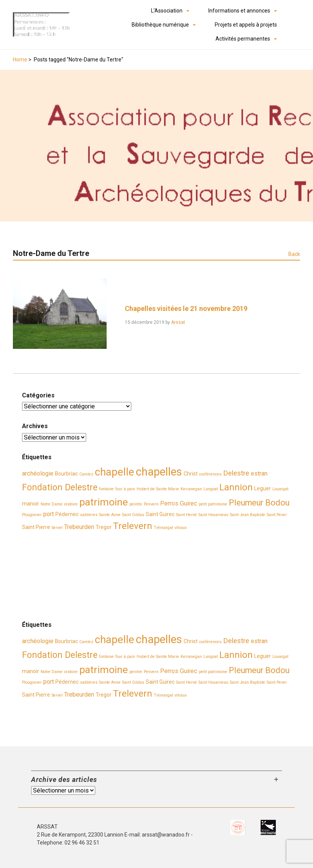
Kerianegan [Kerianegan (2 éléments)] (191, 489)
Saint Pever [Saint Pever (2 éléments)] (277, 515)
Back (294, 254)
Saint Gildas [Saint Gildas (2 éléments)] (133, 515)
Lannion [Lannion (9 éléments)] (236, 487)
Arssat (178, 322)
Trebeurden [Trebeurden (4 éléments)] (79, 527)
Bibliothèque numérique (160, 25)
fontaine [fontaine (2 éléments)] (106, 489)
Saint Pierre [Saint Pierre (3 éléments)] (36, 527)
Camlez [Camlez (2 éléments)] (86, 474)
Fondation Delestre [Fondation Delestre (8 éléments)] (60, 487)
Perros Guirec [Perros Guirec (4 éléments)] (179, 503)
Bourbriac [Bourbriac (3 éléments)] (66, 474)
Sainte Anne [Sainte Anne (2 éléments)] (110, 515)
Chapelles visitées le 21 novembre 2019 (186, 308)
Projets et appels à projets (246, 25)
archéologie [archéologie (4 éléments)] (38, 473)
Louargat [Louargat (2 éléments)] (280, 489)
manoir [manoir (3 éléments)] (31, 504)
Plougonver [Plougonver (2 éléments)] (32, 515)
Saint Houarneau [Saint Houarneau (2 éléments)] (213, 515)
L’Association (167, 11)
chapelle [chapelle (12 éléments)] (115, 472)
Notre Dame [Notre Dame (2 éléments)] (52, 504)
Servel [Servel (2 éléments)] (57, 528)
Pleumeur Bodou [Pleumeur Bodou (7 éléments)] (259, 503)
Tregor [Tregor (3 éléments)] (104, 527)
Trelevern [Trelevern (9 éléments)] (133, 526)
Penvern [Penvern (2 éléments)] (151, 504)
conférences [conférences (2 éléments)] (210, 474)
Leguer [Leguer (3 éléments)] (263, 488)
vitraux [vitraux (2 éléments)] (181, 528)
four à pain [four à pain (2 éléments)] (125, 489)
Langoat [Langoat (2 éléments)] (211, 489)
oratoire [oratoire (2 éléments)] (71, 504)
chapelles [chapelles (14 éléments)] (159, 472)
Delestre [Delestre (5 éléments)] (236, 473)
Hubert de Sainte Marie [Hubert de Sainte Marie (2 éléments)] (158, 489)
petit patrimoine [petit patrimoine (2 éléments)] (213, 504)
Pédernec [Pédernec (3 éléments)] (67, 514)
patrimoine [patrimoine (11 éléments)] (104, 502)
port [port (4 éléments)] (49, 514)
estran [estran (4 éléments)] (259, 473)
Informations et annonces (239, 11)
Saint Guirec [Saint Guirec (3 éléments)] (160, 514)
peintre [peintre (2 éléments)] (136, 504)
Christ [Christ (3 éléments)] (191, 474)
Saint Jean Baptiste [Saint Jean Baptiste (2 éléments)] (248, 515)
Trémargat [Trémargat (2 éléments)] (163, 528)
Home (20, 60)
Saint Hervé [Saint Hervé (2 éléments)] (186, 515)
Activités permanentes (243, 39)
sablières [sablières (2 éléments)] (89, 515)
